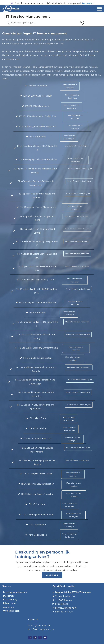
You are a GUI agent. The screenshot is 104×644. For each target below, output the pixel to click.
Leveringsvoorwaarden (15, 592)
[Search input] (45, 22)
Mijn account (10, 603)
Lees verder (88, 3)
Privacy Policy (10, 600)
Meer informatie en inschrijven (70, 86)
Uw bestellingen (11, 611)
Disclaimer (9, 596)
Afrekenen (9, 607)
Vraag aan (52, 575)
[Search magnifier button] (81, 22)
